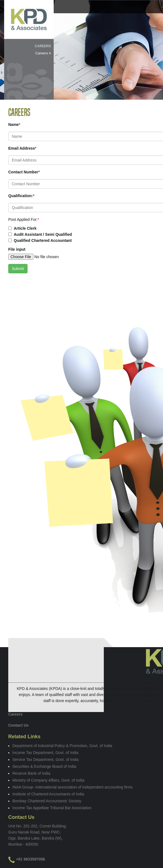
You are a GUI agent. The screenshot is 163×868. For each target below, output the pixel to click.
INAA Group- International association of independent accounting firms (73, 787)
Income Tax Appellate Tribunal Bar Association (52, 808)
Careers (43, 53)
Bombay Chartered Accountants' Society (47, 801)
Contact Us (18, 725)
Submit (18, 269)
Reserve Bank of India (31, 773)
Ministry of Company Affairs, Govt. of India (48, 780)
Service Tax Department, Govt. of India (45, 759)
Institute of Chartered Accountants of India (48, 794)
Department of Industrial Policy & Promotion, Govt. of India (62, 746)
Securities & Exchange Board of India (44, 766)
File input (17, 249)
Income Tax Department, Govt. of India (45, 753)
